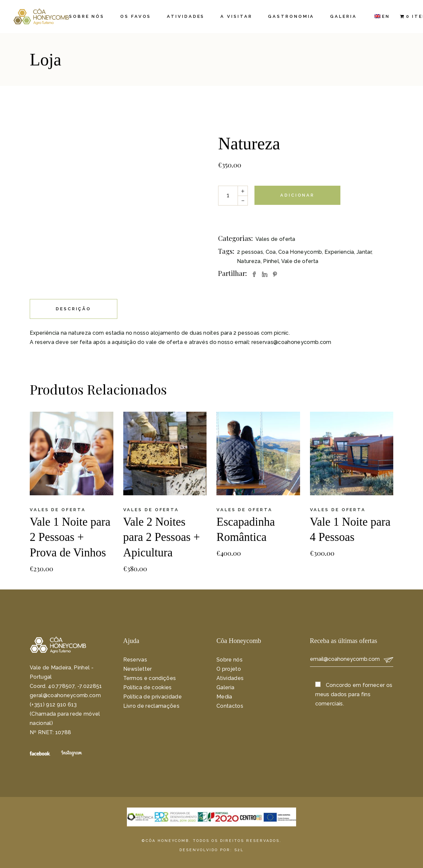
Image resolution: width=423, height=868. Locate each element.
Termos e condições (150, 678)
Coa (271, 252)
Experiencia (339, 252)
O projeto (229, 669)
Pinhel (271, 261)
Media (224, 697)
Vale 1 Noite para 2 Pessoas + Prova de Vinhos (70, 537)
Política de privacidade (153, 697)
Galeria (225, 687)
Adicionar (297, 195)
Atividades (230, 678)
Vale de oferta (300, 261)
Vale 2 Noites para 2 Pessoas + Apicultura (162, 537)
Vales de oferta (275, 239)
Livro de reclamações (151, 706)
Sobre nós (230, 660)
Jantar (364, 252)
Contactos (230, 706)
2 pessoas (250, 252)
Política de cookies (148, 687)
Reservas (135, 660)
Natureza (249, 261)
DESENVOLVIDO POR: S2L (212, 850)
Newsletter (138, 669)
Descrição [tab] (74, 309)
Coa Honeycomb (300, 252)
